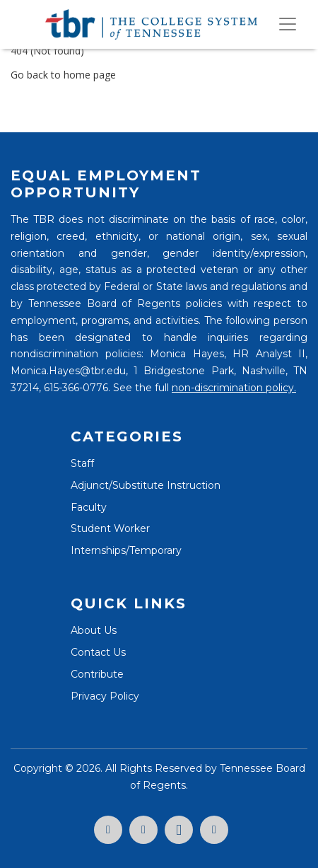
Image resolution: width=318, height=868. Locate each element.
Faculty (89, 507)
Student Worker (110, 528)
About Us (94, 630)
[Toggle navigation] (288, 24)
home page (90, 75)
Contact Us (98, 652)
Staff (82, 463)
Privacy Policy (105, 696)
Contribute (97, 674)
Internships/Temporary (126, 550)
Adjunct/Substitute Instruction (146, 485)
